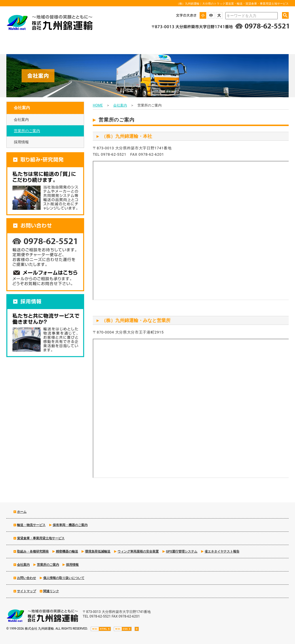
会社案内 (21, 120)
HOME (98, 105)
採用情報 (21, 142)
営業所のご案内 (27, 131)
